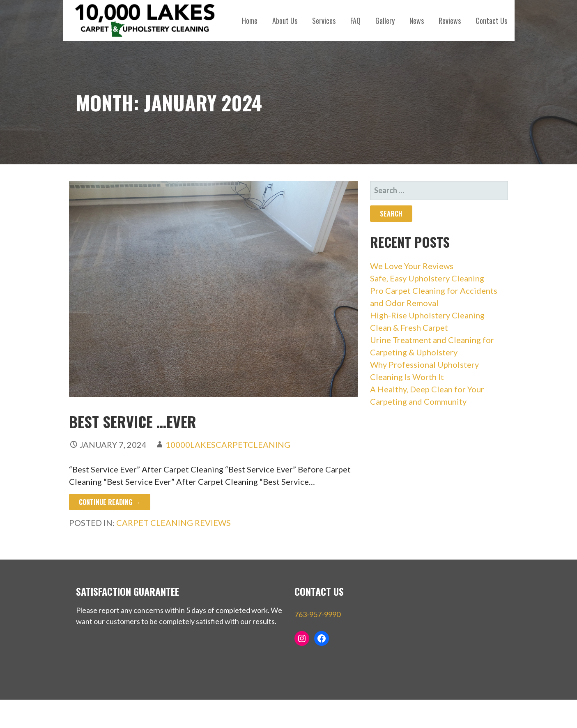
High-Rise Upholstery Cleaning (427, 315)
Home (250, 21)
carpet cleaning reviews (174, 523)
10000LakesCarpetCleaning (228, 445)
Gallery (385, 21)
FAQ (355, 21)
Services (324, 21)
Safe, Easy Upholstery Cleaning (427, 278)
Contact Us (491, 21)
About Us (285, 21)
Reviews (450, 21)
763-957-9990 (317, 614)
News (417, 21)
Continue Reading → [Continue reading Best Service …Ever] (110, 502)
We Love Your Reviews (412, 266)
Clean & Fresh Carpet (409, 327)
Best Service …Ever (133, 421)
